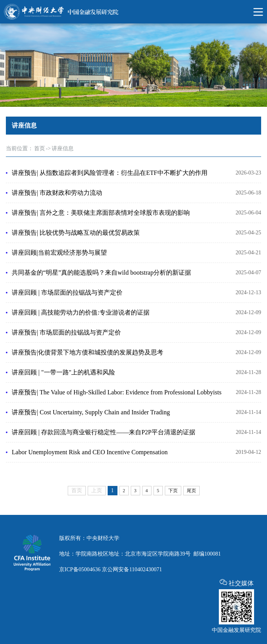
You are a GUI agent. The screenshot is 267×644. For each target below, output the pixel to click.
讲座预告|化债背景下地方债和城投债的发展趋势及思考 (87, 352)
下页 (173, 491)
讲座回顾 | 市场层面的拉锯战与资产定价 (67, 292)
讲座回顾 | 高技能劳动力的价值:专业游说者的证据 (81, 312)
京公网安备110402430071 (132, 569)
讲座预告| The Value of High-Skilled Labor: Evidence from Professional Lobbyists (117, 392)
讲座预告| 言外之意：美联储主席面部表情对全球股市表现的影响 (101, 213)
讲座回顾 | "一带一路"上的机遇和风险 (63, 372)
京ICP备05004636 (80, 569)
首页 (40, 148)
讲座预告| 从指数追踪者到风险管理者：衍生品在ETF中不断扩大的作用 (110, 173)
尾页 (191, 491)
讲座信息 (63, 148)
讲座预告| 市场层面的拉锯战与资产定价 (66, 332)
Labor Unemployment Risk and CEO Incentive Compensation (90, 452)
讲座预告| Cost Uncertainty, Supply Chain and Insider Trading (91, 412)
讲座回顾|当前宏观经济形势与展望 (59, 253)
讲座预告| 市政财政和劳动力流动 (57, 193)
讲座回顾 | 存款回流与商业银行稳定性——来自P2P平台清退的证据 (104, 432)
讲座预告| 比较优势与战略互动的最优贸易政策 (76, 233)
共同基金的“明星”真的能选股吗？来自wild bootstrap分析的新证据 (101, 273)
